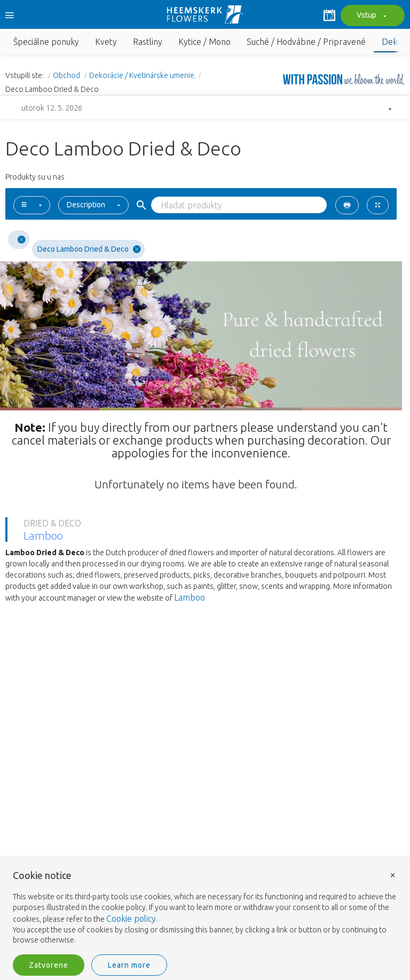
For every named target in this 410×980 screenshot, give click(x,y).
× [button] (393, 874)
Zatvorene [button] (49, 965)
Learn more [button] (129, 965)
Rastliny (148, 42)
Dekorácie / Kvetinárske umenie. (143, 75)
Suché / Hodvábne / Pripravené (306, 42)
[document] (205, 908)
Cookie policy (131, 919)
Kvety (106, 42)
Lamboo (190, 597)
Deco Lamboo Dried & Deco (89, 249)
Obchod (67, 75)
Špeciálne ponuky (46, 42)
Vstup (370, 16)
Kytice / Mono (204, 42)
